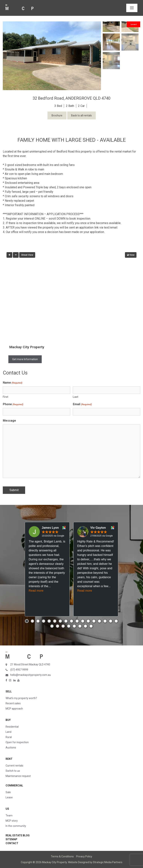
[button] (27, 621)
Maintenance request (18, 776)
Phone (13, 404)
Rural (9, 737)
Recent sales (13, 703)
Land (8, 732)
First (5, 397)
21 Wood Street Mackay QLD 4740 (30, 664)
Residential (12, 727)
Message (9, 421)
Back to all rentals (81, 115)
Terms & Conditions (62, 856)
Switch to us (13, 771)
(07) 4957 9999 (19, 670)
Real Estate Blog (18, 835)
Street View (27, 255)
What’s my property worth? (21, 698)
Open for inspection (17, 742)
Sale (8, 792)
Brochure (57, 115)
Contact (12, 843)
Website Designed (78, 862)
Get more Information (25, 359)
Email (82, 404)
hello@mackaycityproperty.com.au (31, 675)
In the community (16, 826)
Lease (9, 797)
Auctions (11, 748)
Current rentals (14, 766)
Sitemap (11, 839)
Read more (36, 591)
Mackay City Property (27, 347)
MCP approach (14, 709)
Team (9, 815)
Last (76, 397)
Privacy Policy (84, 856)
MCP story (12, 821)
